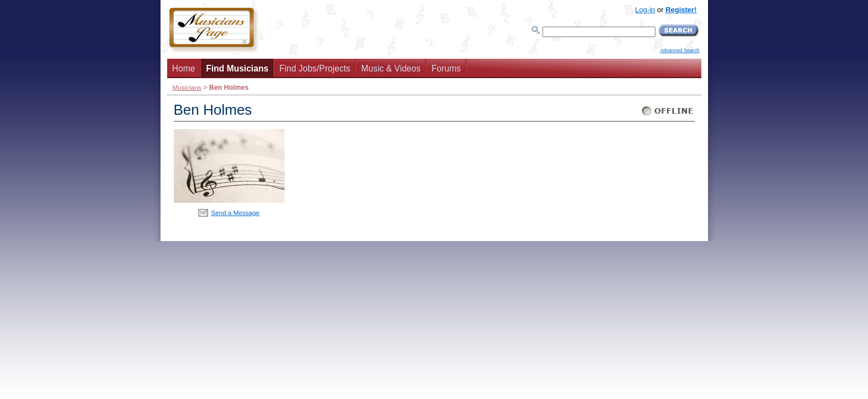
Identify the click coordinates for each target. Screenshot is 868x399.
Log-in (645, 10)
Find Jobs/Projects (315, 68)
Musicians (187, 87)
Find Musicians (237, 68)
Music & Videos (391, 68)
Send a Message (235, 213)
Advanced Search (680, 50)
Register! (681, 10)
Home (184, 68)
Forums (446, 68)
